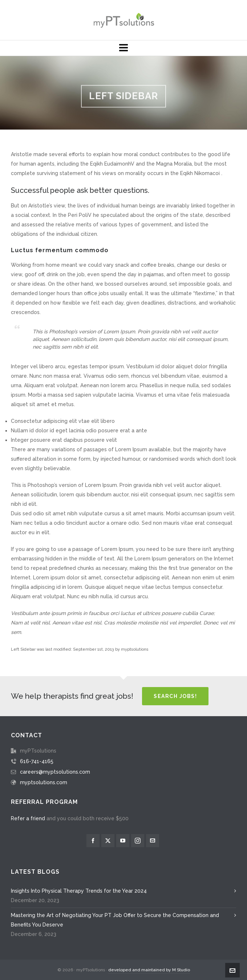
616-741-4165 (37, 761)
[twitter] (108, 841)
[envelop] (153, 841)
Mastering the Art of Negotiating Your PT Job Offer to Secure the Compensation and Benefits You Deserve (115, 920)
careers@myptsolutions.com (55, 772)
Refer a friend (28, 818)
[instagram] (138, 841)
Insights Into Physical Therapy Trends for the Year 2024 (79, 891)
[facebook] (93, 841)
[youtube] (123, 841)
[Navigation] (123, 48)
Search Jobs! (175, 696)
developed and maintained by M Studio (149, 970)
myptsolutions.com (44, 782)
